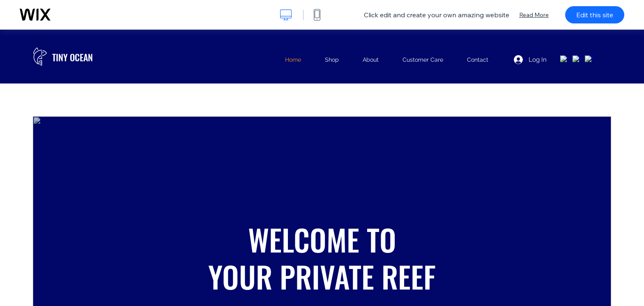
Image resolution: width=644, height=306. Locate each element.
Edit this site (595, 15)
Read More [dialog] (534, 15)
